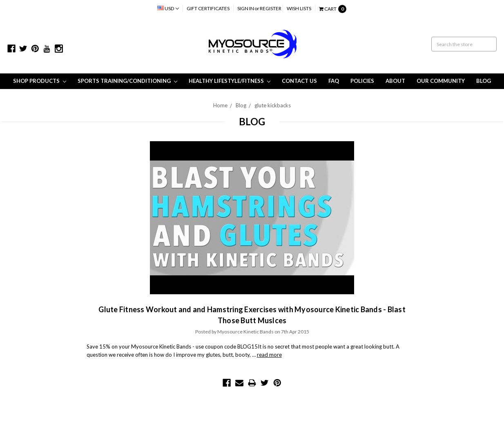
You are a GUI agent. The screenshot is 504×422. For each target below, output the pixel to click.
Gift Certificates (208, 8)
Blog (484, 81)
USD (168, 8)
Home (220, 105)
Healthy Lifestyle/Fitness (230, 81)
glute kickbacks (273, 105)
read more (269, 355)
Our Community (441, 81)
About (395, 81)
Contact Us (299, 81)
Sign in (246, 8)
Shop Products (40, 81)
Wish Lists (299, 8)
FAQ (334, 81)
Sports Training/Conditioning (127, 81)
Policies (362, 81)
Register (271, 8)
